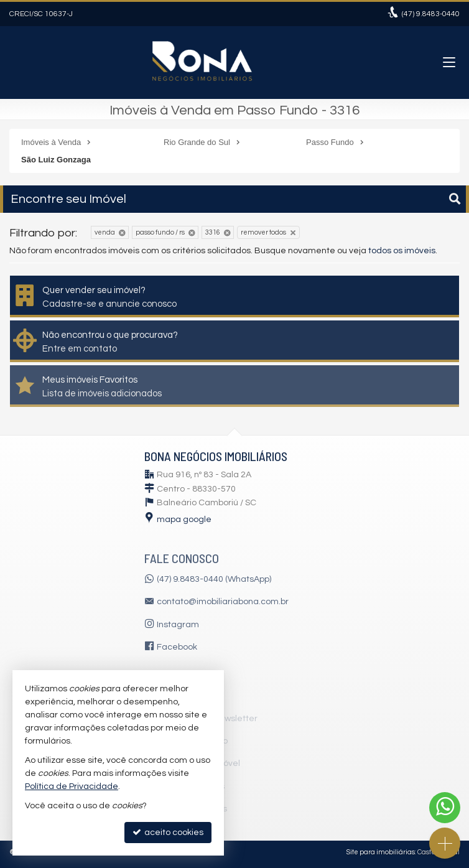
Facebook (177, 647)
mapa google (184, 520)
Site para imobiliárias (381, 852)
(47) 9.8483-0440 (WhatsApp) (214, 579)
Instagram (178, 625)
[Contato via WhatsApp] (445, 808)
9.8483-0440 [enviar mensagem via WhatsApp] (431, 14)
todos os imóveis (402, 251)
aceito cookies (168, 832)
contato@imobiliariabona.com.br (223, 602)
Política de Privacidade (72, 786)
